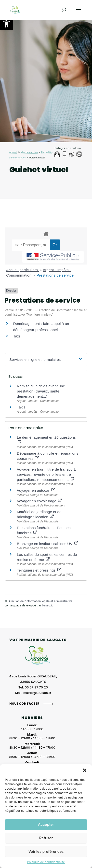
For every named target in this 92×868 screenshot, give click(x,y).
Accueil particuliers (22, 270)
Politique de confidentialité (46, 862)
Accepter (46, 824)
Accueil (13, 152)
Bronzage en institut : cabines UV (47, 544)
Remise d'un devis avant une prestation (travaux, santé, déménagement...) (41, 391)
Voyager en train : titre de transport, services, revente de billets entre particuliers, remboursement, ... (46, 474)
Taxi (17, 336)
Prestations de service (55, 275)
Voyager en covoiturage (39, 501)
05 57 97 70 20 (36, 687)
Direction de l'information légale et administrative (40, 601)
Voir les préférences (46, 851)
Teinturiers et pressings (39, 570)
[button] (6, 24)
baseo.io (48, 605)
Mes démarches (29, 152)
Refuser (46, 838)
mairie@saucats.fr (37, 693)
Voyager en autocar (36, 490)
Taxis (21, 407)
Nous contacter (25, 704)
